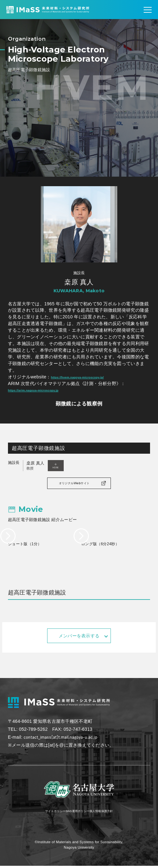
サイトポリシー (42, 813)
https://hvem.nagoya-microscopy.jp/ (90, 377)
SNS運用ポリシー (77, 813)
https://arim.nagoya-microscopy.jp (46, 390)
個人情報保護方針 (113, 813)
